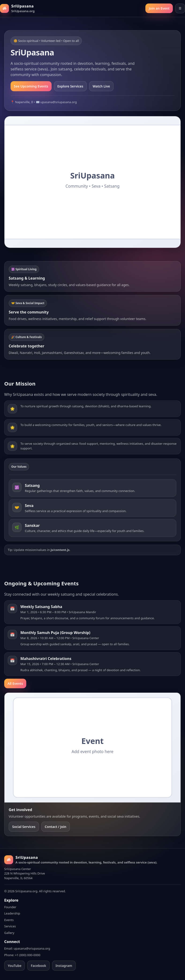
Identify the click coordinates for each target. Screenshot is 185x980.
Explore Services (70, 86)
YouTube (15, 966)
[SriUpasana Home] (17, 8)
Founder (10, 907)
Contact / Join (56, 827)
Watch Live (101, 86)
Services (10, 926)
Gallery (9, 933)
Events (9, 920)
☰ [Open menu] (180, 8)
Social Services (24, 827)
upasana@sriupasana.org (32, 948)
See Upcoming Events (31, 86)
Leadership (12, 913)
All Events (15, 683)
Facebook (38, 966)
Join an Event (159, 8)
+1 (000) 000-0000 (28, 955)
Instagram (64, 966)
